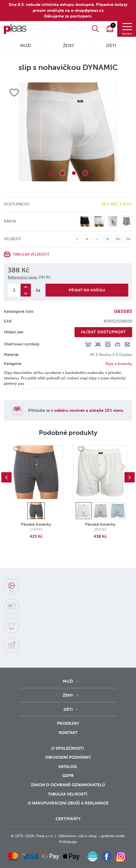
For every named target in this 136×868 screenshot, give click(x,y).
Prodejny (68, 723)
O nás (20, 21)
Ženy (69, 46)
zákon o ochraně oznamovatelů (68, 785)
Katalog (68, 767)
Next (123, 467)
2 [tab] (62, 173)
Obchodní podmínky (68, 757)
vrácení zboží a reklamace (79, 803)
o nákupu (38, 803)
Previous (6, 477)
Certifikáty (68, 819)
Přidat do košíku (87, 290)
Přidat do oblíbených (17, 449)
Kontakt (68, 733)
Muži (25, 46)
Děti (111, 46)
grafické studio (113, 836)
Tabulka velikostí (31, 254)
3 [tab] (74, 173)
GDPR (68, 776)
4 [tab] (85, 173)
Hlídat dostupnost (103, 332)
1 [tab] (51, 173)
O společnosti (68, 748)
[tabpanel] (68, 132)
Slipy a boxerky (119, 364)
